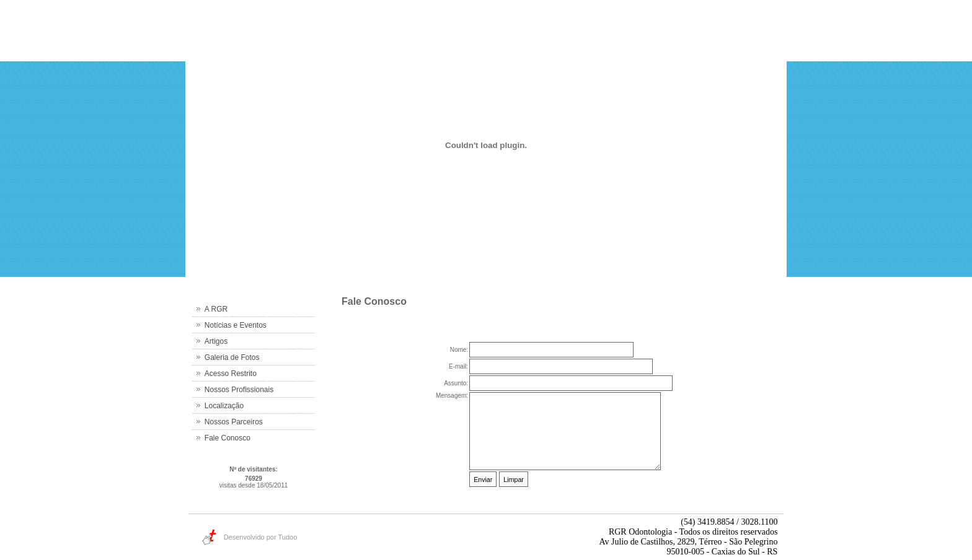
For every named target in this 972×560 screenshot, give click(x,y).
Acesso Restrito (231, 374)
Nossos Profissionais (239, 390)
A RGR (216, 309)
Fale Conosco (228, 438)
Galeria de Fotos (232, 357)
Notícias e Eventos (236, 325)
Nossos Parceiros (234, 422)
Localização (224, 406)
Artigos (216, 341)
